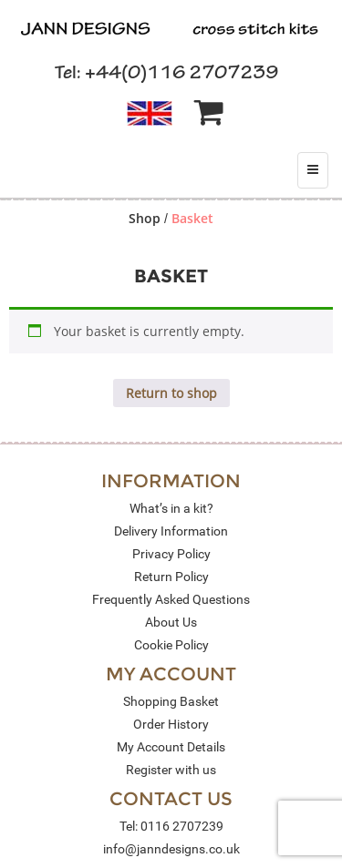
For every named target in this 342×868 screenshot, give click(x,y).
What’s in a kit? (171, 508)
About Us (171, 622)
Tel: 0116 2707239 (171, 826)
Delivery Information (171, 531)
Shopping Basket (171, 701)
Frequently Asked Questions (171, 599)
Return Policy (171, 577)
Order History (171, 724)
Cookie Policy (171, 645)
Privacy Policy (171, 554)
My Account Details (171, 747)
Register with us (171, 770)
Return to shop (171, 393)
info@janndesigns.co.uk (171, 849)
